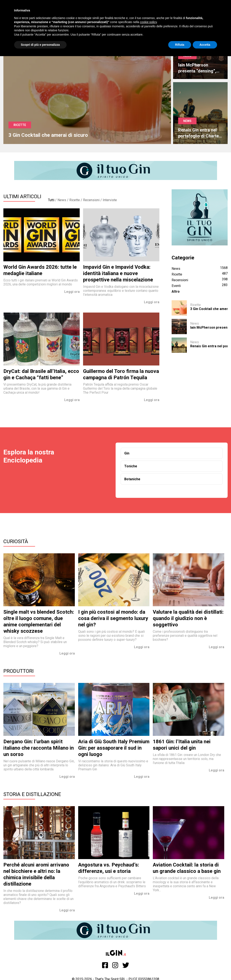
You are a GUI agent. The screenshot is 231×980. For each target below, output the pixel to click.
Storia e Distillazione (32, 794)
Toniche (131, 466)
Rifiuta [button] (180, 45)
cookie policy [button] (148, 22)
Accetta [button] (205, 45)
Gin (127, 453)
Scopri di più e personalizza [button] (40, 45)
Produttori (18, 671)
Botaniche (132, 479)
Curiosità (16, 541)
